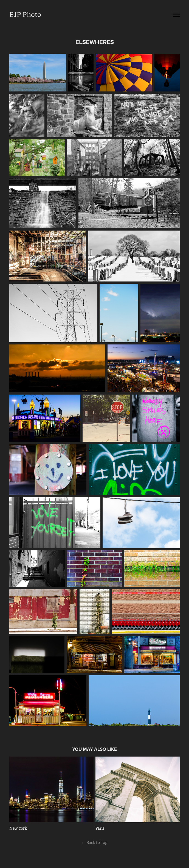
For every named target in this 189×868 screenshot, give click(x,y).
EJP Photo (25, 15)
